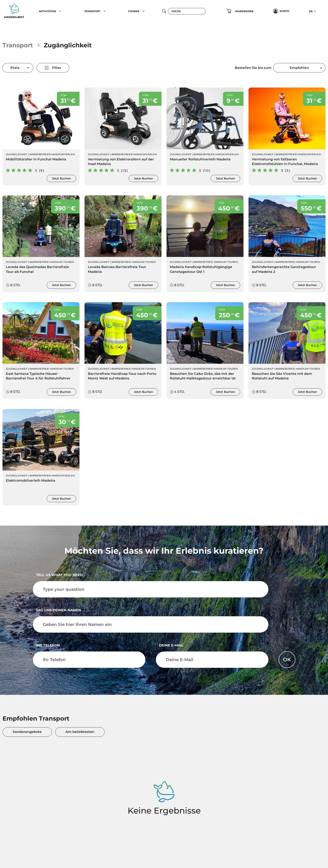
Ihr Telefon (48, 645)
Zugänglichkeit (17, 154)
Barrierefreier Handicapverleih (52, 154)
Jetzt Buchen (61, 178)
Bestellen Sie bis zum (253, 68)
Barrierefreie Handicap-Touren (52, 262)
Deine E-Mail (171, 645)
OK (287, 660)
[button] (60, 11)
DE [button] (311, 11)
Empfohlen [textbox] (299, 68)
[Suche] (187, 11)
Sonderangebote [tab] (27, 732)
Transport (18, 45)
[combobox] (299, 68)
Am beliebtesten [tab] (80, 732)
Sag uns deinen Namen (58, 610)
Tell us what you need (59, 575)
